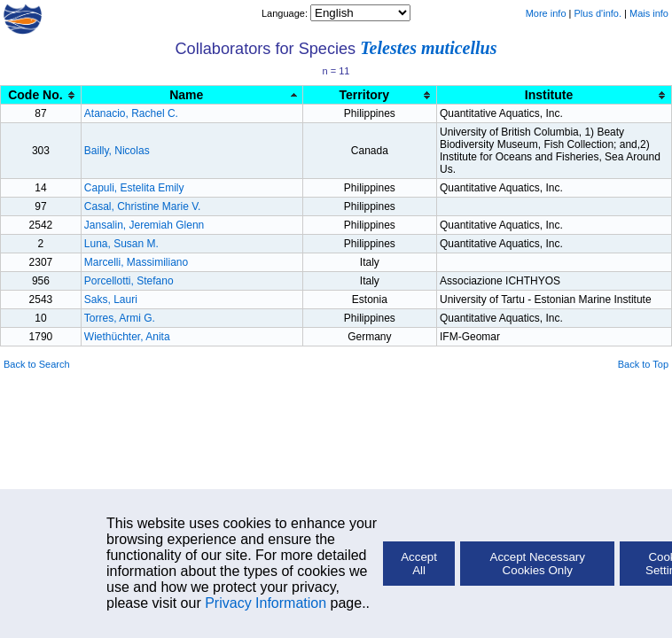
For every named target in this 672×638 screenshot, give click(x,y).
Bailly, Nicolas (117, 151)
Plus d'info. (598, 13)
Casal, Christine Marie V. (143, 206)
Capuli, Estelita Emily (134, 188)
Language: (286, 13)
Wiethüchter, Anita (127, 337)
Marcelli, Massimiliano (136, 262)
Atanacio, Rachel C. (131, 113)
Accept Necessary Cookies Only (538, 564)
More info (546, 13)
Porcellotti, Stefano (129, 281)
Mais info (649, 13)
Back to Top (643, 364)
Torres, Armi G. (120, 318)
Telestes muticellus (428, 48)
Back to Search (37, 364)
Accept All (419, 564)
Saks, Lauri (111, 300)
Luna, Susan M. (121, 244)
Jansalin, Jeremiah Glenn (144, 225)
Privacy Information (266, 603)
